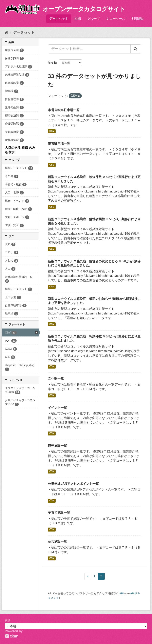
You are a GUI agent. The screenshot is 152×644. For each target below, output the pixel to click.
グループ (94, 19)
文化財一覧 (56, 379)
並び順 (52, 63)
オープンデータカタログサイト (84, 9)
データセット (59, 19)
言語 (8, 620)
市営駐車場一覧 (59, 143)
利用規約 (138, 19)
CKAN (11, 636)
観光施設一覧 (57, 446)
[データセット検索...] (89, 49)
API (122, 593)
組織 (78, 19)
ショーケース (116, 19)
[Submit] (136, 49)
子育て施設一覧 (59, 513)
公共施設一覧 (57, 542)
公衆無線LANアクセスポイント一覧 (73, 484)
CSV (52, 131)
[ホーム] (6, 32)
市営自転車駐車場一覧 (64, 110)
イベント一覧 (57, 408)
